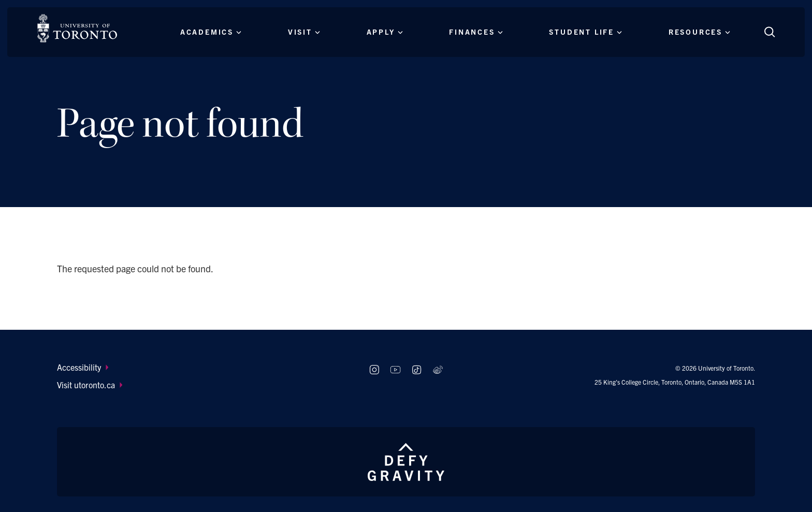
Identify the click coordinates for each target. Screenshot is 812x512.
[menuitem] (203, 367)
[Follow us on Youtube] (395, 370)
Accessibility (83, 367)
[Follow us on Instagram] (374, 370)
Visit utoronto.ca (90, 385)
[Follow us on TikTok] (417, 370)
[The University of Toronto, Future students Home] (77, 28)
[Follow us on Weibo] (438, 370)
